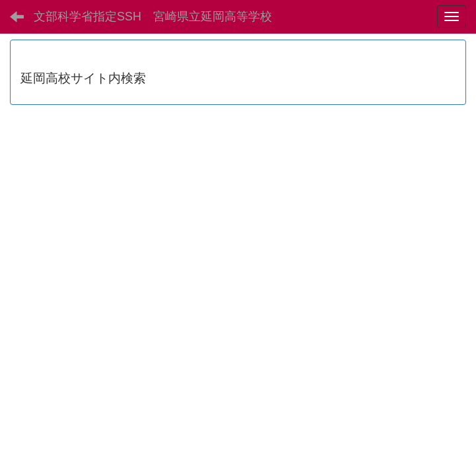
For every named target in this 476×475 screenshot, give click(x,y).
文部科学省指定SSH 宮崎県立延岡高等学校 (153, 16)
